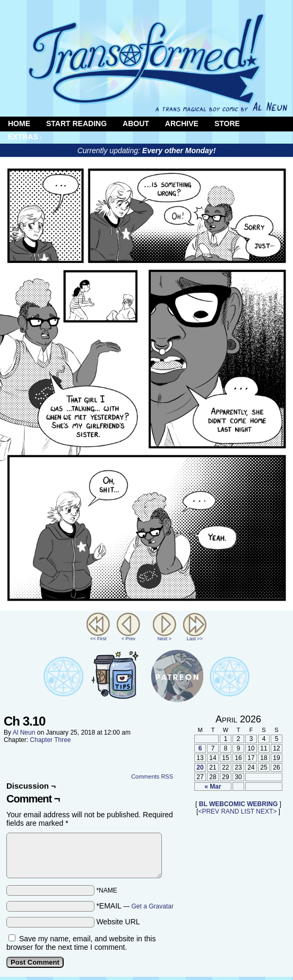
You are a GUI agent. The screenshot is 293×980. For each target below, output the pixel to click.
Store (227, 123)
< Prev (128, 639)
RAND (230, 811)
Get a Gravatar (153, 906)
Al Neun (24, 732)
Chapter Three (50, 740)
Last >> (195, 639)
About (136, 123)
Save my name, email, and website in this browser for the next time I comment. (81, 943)
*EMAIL (135, 906)
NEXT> (266, 811)
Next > (165, 639)
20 (200, 767)
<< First (98, 639)
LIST (248, 811)
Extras (25, 137)
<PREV (209, 811)
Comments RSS (152, 776)
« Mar (213, 787)
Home (19, 123)
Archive (182, 123)
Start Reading (76, 123)
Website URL (118, 922)
